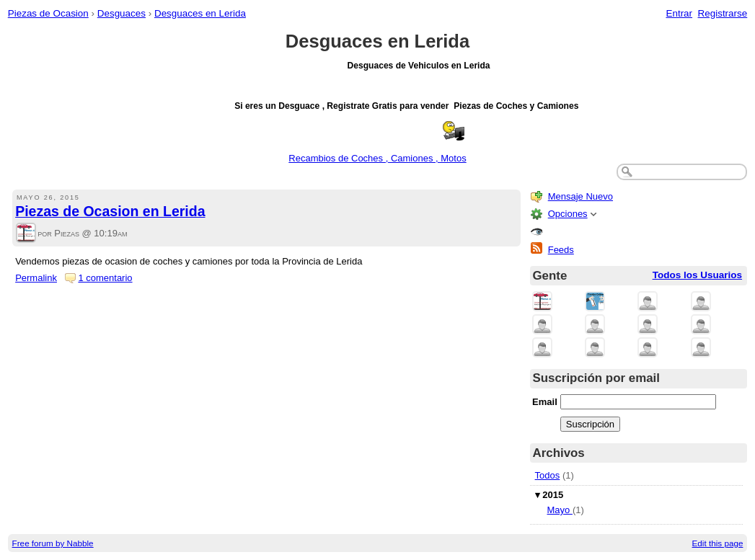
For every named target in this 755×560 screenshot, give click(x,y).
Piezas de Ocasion (48, 13)
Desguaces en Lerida (200, 13)
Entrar (679, 13)
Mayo (559, 510)
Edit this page (718, 543)
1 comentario (105, 278)
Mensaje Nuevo (580, 196)
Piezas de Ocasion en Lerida (110, 211)
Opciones (568, 214)
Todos (548, 475)
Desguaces (122, 13)
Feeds (561, 250)
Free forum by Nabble (53, 543)
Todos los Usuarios (697, 275)
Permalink (36, 278)
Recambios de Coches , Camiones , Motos (377, 158)
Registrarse (723, 13)
